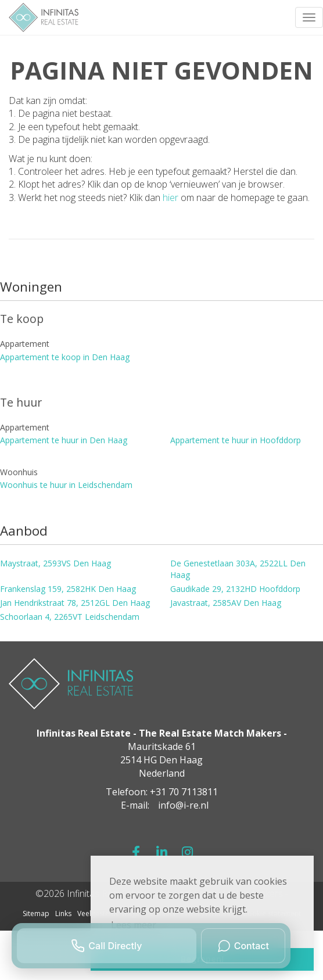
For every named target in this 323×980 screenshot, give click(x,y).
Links (63, 913)
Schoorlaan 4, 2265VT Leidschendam (70, 617)
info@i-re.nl (183, 805)
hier (171, 198)
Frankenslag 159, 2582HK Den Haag (68, 589)
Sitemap (36, 913)
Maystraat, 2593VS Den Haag (55, 563)
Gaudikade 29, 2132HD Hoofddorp (235, 589)
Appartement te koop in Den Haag (65, 357)
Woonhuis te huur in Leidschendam (66, 485)
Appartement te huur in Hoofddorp (236, 440)
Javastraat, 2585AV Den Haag (226, 603)
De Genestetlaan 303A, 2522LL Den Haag (238, 569)
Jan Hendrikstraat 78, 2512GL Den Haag (75, 603)
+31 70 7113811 (184, 792)
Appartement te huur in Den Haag (64, 440)
